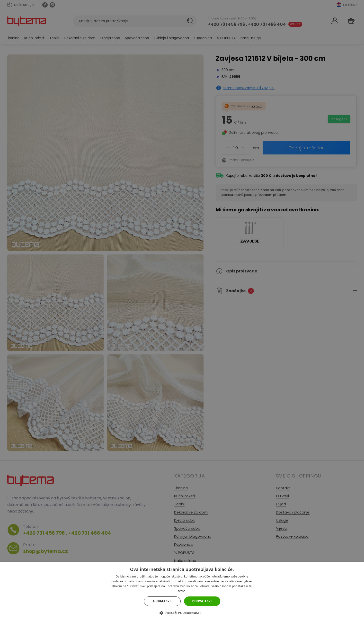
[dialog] (182, 311)
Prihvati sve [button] (202, 601)
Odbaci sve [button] (162, 601)
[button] (182, 613)
